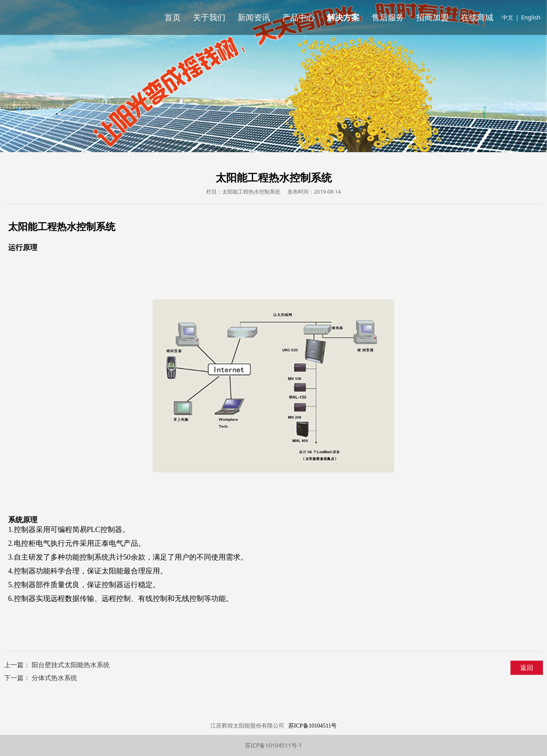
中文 (508, 17)
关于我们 (209, 17)
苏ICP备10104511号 (312, 726)
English (531, 17)
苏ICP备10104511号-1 (273, 745)
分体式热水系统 (54, 678)
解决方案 (343, 17)
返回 (527, 668)
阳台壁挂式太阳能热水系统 (71, 665)
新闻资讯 (254, 17)
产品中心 (298, 17)
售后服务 (388, 17)
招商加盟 (432, 17)
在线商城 (477, 17)
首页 (173, 17)
